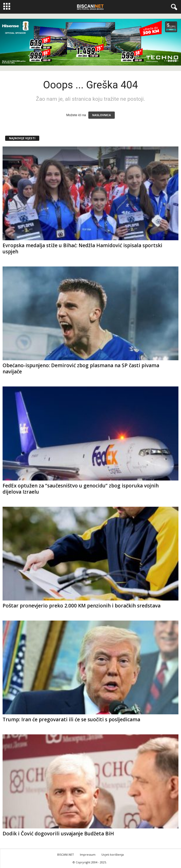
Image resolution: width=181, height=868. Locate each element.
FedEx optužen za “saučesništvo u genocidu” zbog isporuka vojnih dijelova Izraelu (81, 489)
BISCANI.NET (66, 855)
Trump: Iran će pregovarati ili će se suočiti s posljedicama (71, 719)
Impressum (88, 855)
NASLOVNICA (102, 115)
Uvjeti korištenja (113, 855)
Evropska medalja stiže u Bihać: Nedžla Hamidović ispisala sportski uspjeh (82, 248)
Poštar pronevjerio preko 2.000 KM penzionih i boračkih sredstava (82, 606)
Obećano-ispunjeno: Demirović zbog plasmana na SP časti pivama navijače (81, 368)
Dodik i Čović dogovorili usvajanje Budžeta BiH (58, 834)
